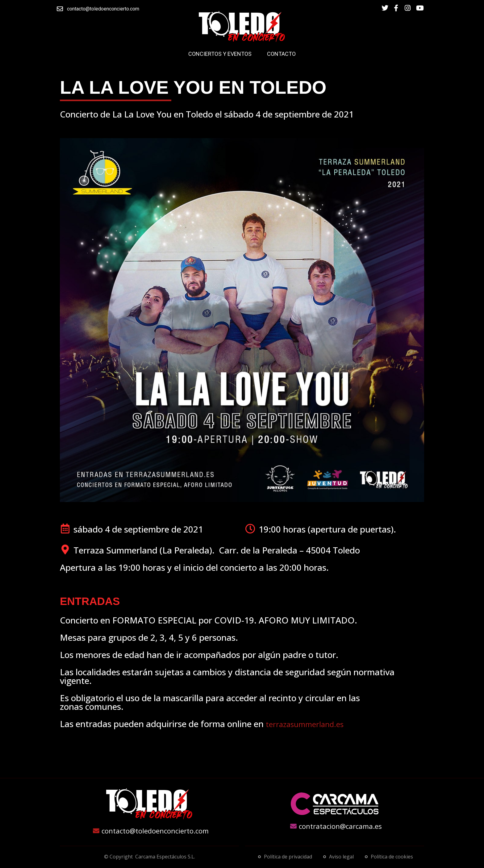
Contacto (281, 54)
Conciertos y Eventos (220, 54)
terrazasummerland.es (305, 724)
